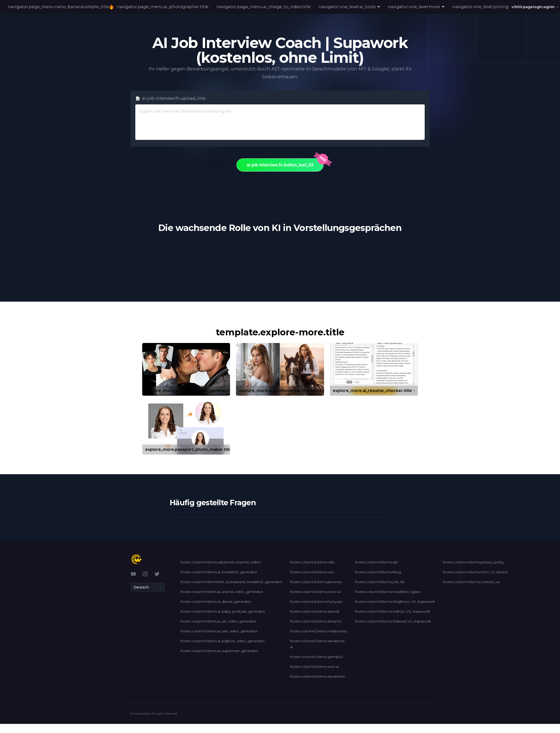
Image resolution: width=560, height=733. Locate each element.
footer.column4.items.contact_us (471, 582)
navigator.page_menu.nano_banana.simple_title (60, 7)
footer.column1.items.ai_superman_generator (219, 651)
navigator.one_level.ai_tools (349, 7)
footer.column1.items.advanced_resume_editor (221, 562)
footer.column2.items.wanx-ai (315, 592)
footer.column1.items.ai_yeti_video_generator (219, 631)
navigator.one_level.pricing (480, 7)
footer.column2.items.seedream (318, 676)
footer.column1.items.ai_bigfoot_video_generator (223, 641)
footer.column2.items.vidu (312, 562)
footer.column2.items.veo (312, 572)
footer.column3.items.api (376, 562)
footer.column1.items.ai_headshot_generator (219, 572)
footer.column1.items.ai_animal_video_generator (222, 592)
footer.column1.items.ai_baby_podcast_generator (223, 611)
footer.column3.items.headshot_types (388, 592)
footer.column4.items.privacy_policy (474, 562)
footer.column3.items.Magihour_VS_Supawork (395, 602)
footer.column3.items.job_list (380, 582)
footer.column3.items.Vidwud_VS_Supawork (393, 621)
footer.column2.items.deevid (315, 611)
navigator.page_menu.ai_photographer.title (163, 7)
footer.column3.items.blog (378, 572)
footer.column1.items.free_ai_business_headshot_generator (231, 582)
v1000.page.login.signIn (536, 7)
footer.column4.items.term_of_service (475, 572)
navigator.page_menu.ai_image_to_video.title (263, 7)
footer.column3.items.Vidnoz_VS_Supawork (393, 611)
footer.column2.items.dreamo (316, 621)
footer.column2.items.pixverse (316, 582)
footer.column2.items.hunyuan (316, 602)
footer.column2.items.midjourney (319, 631)
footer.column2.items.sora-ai (314, 667)
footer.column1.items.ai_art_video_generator (218, 621)
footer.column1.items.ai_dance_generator (216, 602)
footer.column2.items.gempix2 (317, 657)
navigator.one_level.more (416, 7)
